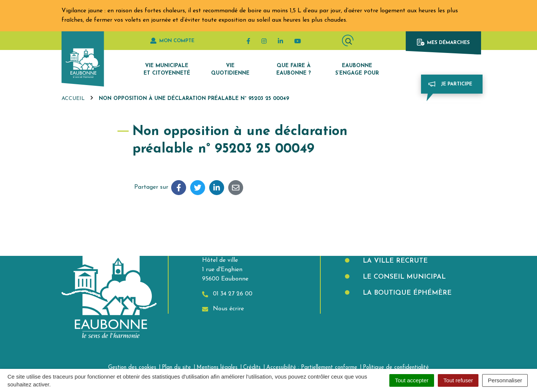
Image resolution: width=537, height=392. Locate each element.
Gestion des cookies (132, 368)
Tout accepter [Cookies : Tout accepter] (412, 380)
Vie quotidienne (230, 70)
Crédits (252, 368)
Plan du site (176, 368)
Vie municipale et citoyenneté (167, 70)
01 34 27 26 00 (227, 294)
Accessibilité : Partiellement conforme (312, 368)
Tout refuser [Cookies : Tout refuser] (458, 380)
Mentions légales (217, 368)
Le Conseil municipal (403, 277)
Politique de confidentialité (396, 368)
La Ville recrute (394, 261)
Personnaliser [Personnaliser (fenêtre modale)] (505, 380)
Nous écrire (223, 309)
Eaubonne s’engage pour (357, 70)
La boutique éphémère (406, 293)
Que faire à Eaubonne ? (294, 70)
